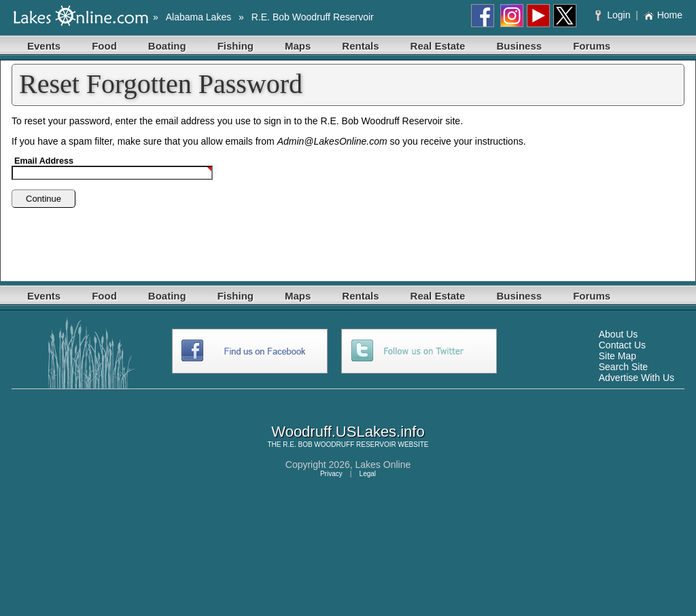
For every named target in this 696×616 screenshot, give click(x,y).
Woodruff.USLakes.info (348, 432)
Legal (368, 474)
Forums (592, 46)
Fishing (236, 46)
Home (663, 15)
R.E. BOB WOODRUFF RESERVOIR (340, 445)
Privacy (331, 474)
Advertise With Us (637, 378)
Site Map (617, 356)
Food (104, 46)
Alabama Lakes (199, 17)
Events (44, 46)
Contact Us (622, 345)
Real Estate (438, 46)
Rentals (360, 46)
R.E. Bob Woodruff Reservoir (313, 17)
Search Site (623, 367)
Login (614, 15)
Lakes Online (383, 465)
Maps (298, 46)
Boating (167, 46)
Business (519, 46)
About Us (619, 334)
